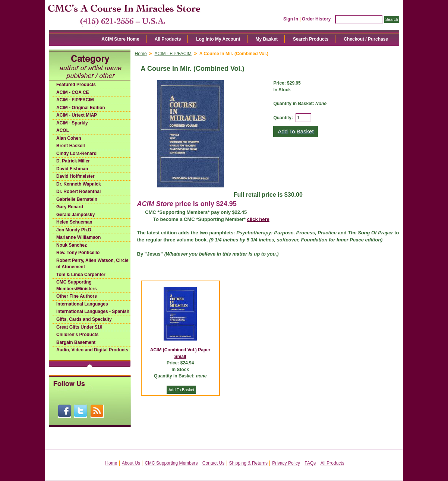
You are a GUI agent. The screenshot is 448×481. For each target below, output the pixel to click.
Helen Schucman (74, 222)
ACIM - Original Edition (81, 108)
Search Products (311, 39)
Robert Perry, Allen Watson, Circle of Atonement (92, 264)
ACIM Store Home (120, 39)
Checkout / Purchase (366, 39)
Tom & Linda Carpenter (81, 275)
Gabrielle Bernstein (77, 199)
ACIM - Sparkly (72, 123)
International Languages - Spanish (93, 311)
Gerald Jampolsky (75, 215)
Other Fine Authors (77, 296)
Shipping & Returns (248, 463)
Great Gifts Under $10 (79, 327)
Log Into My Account (218, 39)
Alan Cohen (69, 138)
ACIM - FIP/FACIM (75, 100)
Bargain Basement (76, 342)
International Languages (82, 304)
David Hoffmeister (75, 176)
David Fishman (72, 169)
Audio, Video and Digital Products (92, 350)
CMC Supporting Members (171, 463)
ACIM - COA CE (73, 92)
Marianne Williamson (78, 237)
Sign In (291, 19)
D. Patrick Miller (73, 161)
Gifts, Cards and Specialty (84, 319)
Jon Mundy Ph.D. (74, 230)
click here (258, 219)
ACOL (63, 130)
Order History (316, 19)
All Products (168, 39)
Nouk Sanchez (72, 245)
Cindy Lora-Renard (76, 154)
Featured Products (76, 85)
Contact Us (213, 463)
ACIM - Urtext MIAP (77, 115)
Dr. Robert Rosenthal (78, 192)
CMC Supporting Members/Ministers (77, 285)
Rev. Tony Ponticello (78, 253)
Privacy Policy (286, 463)
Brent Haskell (71, 146)
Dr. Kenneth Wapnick (79, 184)
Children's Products (78, 335)
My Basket (267, 39)
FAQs (310, 463)
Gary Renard (70, 207)
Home (141, 54)
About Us (131, 463)
